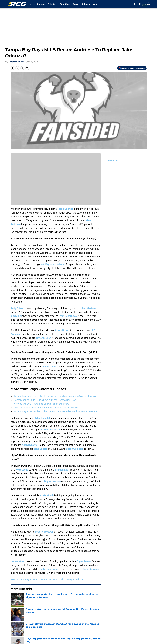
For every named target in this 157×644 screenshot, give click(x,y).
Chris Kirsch (47, 495)
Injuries (86, 4)
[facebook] (134, 4)
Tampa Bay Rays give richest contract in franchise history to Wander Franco (55, 396)
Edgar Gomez (84, 561)
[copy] (27, 68)
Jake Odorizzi (66, 209)
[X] (140, 4)
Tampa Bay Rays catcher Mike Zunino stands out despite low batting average (56, 411)
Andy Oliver (17, 308)
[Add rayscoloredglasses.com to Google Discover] (132, 68)
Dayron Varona (52, 481)
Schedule (52, 4)
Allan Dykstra (29, 445)
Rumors (41, 4)
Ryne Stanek (50, 366)
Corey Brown (62, 330)
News (32, 4)
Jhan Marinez (88, 308)
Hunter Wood (18, 561)
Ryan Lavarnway (68, 316)
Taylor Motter (43, 338)
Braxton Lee (62, 470)
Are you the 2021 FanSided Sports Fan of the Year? (41, 404)
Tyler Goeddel (42, 418)
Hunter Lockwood (48, 569)
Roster (76, 4)
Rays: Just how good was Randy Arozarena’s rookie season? (47, 408)
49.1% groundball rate (53, 264)
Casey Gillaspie (75, 449)
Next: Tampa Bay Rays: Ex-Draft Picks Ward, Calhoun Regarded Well (47, 579)
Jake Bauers (41, 449)
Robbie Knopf (16, 62)
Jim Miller (16, 316)
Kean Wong (22, 470)
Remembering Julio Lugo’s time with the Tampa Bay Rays (45, 400)
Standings (65, 4)
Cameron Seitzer (51, 430)
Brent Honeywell (44, 532)
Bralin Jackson (91, 569)
